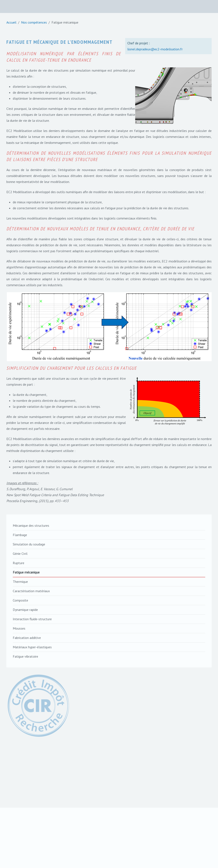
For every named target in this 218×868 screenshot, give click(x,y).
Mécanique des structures (31, 525)
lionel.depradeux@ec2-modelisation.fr (155, 49)
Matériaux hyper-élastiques (32, 647)
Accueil (11, 22)
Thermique (20, 582)
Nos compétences (34, 22)
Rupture (19, 563)
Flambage (20, 535)
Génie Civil (20, 554)
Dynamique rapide (25, 610)
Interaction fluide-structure (32, 619)
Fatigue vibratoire (25, 656)
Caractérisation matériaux (31, 591)
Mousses (19, 628)
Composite (20, 600)
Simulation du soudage (29, 544)
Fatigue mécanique (26, 572)
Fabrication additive (27, 638)
